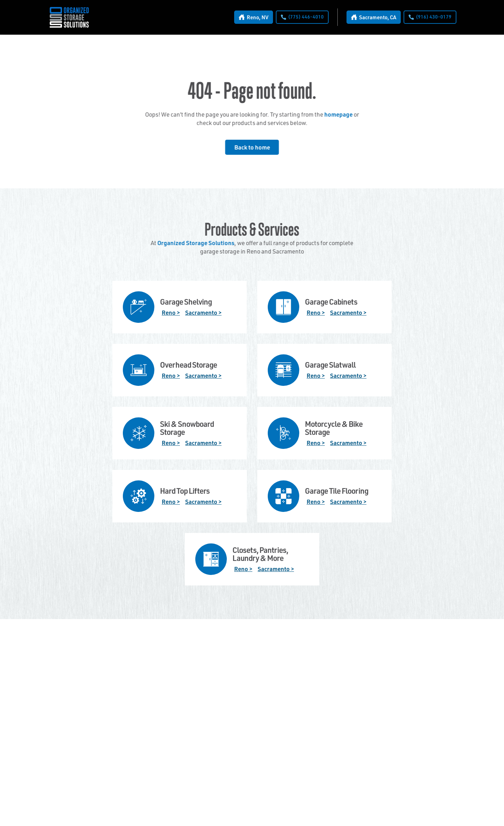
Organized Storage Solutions (196, 243)
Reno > (171, 312)
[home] (69, 17)
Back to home (252, 147)
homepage (338, 114)
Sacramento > (203, 312)
